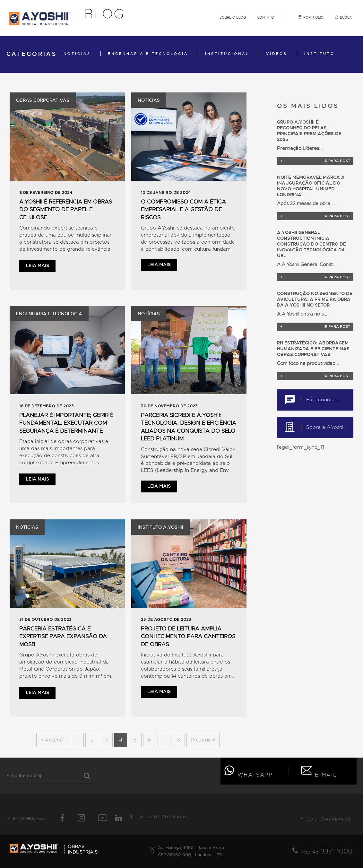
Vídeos (277, 54)
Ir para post (315, 161)
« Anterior (53, 740)
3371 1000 (327, 851)
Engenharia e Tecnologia (148, 54)
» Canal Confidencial (326, 819)
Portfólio (311, 17)
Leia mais (37, 266)
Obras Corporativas (43, 100)
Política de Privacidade (160, 817)
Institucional (227, 54)
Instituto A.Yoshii (160, 527)
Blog (105, 14)
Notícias (77, 54)
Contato (266, 17)
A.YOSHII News (25, 819)
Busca (343, 17)
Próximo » (203, 740)
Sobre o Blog (233, 17)
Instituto (320, 54)
